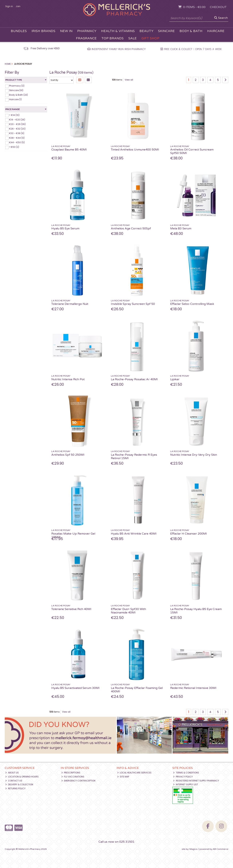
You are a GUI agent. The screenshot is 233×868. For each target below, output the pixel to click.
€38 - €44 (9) (17, 138)
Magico (193, 849)
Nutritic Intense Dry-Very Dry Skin (194, 455)
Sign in (9, 6)
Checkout (218, 7)
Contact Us (14, 781)
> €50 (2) (14, 147)
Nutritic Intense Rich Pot (68, 379)
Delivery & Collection (19, 784)
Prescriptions (71, 773)
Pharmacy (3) (17, 86)
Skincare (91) (16, 90)
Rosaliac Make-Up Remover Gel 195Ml (73, 535)
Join (18, 6)
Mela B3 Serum (181, 228)
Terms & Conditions (186, 773)
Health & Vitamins (118, 31)
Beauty (146, 31)
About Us (12, 773)
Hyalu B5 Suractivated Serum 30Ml (75, 688)
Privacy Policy (183, 777)
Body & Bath (191, 31)
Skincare (166, 31)
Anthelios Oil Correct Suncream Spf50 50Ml (192, 151)
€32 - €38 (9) (17, 133)
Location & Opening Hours (22, 777)
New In (66, 31)
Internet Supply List (186, 784)
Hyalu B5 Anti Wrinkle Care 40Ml (134, 534)
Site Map (123, 777)
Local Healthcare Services (134, 773)
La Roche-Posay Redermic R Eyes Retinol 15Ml (134, 457)
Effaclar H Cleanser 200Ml (188, 534)
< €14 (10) (14, 115)
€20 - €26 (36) (17, 124)
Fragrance (86, 38)
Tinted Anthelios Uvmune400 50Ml (135, 150)
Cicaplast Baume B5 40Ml (69, 150)
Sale (133, 38)
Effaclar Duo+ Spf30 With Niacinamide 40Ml (128, 611)
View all (129, 80)
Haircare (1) (15, 99)
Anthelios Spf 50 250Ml (68, 455)
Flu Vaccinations (73, 777)
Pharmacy (87, 31)
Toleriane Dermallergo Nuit (70, 304)
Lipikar (175, 379)
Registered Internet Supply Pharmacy (196, 781)
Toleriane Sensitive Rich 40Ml (71, 609)
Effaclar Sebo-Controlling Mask (192, 304)
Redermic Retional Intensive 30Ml (193, 688)
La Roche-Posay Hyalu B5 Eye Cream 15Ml (196, 611)
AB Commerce (221, 849)
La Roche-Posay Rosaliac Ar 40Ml (134, 379)
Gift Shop (150, 38)
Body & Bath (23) (18, 95)
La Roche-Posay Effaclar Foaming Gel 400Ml (137, 690)
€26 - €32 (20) (17, 129)
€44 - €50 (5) (17, 142)
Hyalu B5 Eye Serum (65, 228)
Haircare (216, 31)
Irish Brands (43, 31)
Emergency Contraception (78, 781)
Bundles (19, 31)
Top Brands (112, 38)
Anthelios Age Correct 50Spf (131, 228)
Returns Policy (15, 788)
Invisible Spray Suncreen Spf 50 (133, 304)
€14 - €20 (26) (17, 120)
